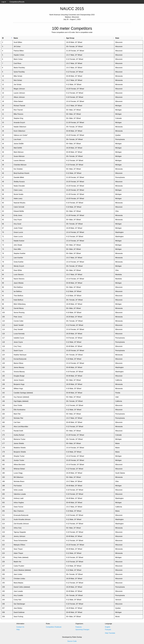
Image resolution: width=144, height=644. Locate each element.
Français (108, 630)
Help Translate (110, 633)
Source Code (72, 641)
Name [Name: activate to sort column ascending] (16, 38)
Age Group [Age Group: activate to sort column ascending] (70, 38)
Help (18, 630)
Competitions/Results (17, 2)
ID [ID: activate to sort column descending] (3, 38)
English (108, 627)
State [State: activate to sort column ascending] (117, 38)
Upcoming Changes (82, 630)
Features (79, 627)
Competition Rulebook (54, 627)
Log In (4, 2)
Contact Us (20, 627)
